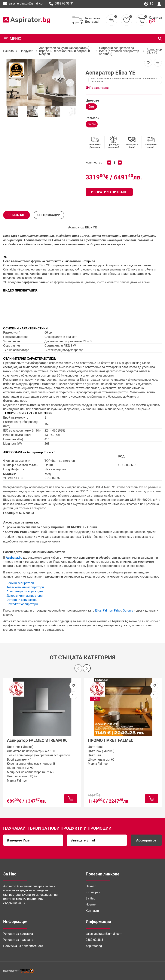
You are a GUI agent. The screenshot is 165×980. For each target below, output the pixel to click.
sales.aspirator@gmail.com (24, 4)
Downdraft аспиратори (22, 604)
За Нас (91, 898)
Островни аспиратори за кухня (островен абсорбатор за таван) (119, 51)
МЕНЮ (12, 39)
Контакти (92, 911)
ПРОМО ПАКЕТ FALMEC (111, 740)
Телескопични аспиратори (25, 587)
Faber (118, 611)
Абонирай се (146, 840)
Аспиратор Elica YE (154, 51)
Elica (89, 227)
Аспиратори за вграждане (25, 591)
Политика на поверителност (23, 946)
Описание (17, 215)
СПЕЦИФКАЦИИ (49, 215)
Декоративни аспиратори (25, 596)
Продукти (26, 51)
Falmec (108, 611)
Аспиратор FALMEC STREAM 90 (37, 740)
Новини (91, 904)
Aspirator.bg (94, 946)
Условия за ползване (18, 940)
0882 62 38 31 (61, 4)
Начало (8, 51)
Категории (93, 892)
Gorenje (128, 611)
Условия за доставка (18, 934)
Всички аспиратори (20, 583)
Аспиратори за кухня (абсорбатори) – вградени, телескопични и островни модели (66, 51)
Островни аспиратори (22, 600)
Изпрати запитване (109, 192)
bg (149, 4)
